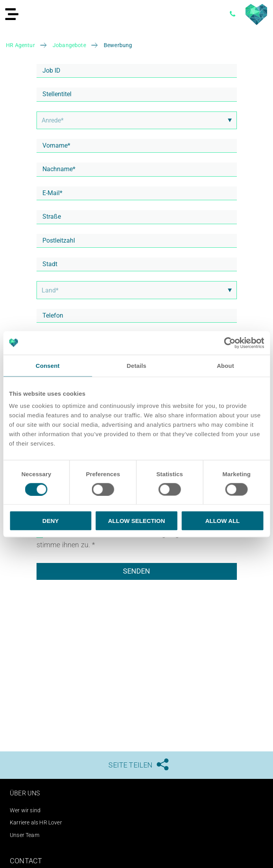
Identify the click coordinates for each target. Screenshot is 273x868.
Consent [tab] (48, 365)
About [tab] (225, 365)
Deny (51, 521)
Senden (136, 571)
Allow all (222, 521)
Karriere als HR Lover (36, 822)
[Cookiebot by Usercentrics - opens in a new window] (230, 343)
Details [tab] (137, 365)
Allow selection (136, 521)
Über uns (25, 793)
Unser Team (25, 835)
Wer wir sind (25, 810)
